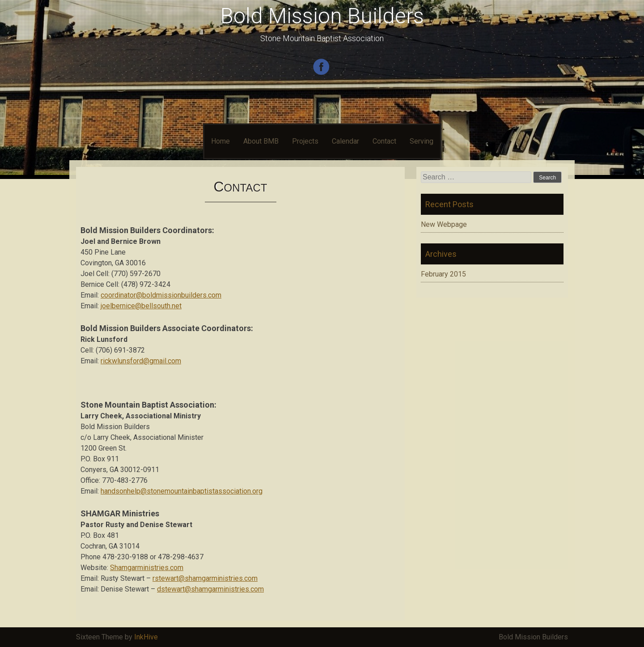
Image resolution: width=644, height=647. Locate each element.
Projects (305, 141)
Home (220, 141)
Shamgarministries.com (147, 568)
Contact (384, 141)
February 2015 (443, 274)
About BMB (261, 141)
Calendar (345, 141)
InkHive (146, 637)
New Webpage (444, 224)
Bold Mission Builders (322, 16)
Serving (422, 141)
